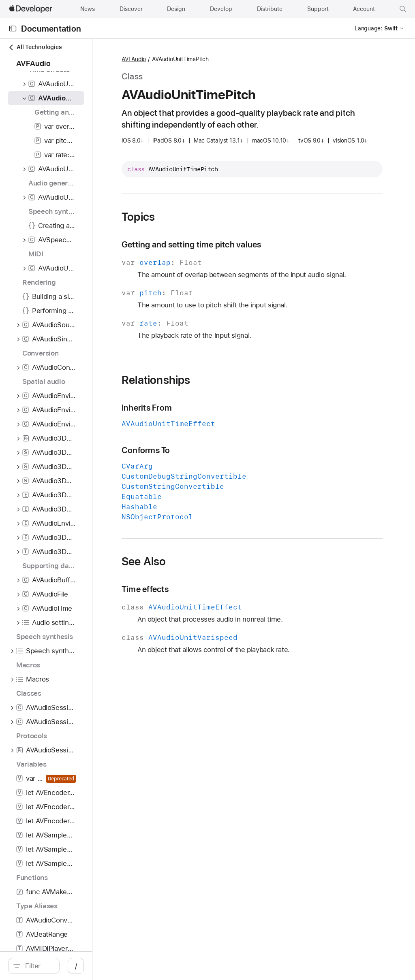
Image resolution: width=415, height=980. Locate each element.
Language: (368, 28)
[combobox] (73, 966)
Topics (211, 241)
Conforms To (219, 485)
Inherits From (220, 442)
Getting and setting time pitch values (264, 269)
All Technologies (35, 47)
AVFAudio (207, 60)
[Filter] (73, 966)
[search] (69, 966)
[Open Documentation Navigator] (13, 29)
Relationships (229, 414)
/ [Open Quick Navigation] (146, 966)
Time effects (218, 623)
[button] (403, 9)
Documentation (51, 29)
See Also (217, 596)
